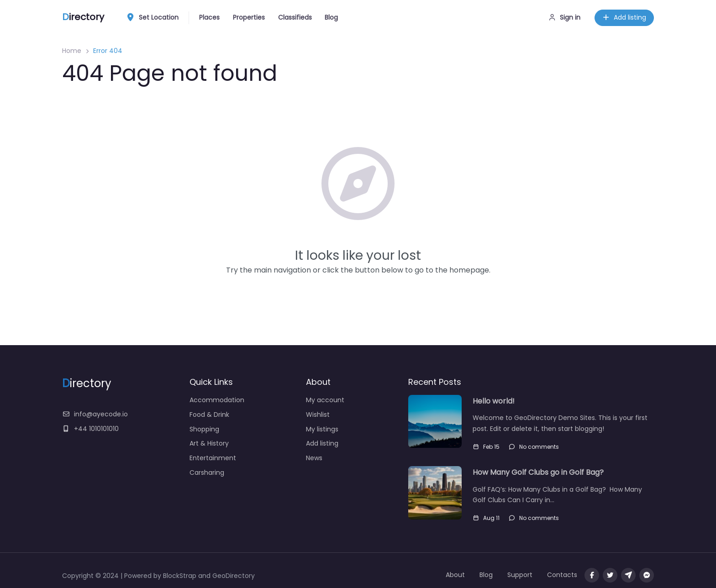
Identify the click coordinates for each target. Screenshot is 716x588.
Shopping (204, 429)
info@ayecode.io (95, 414)
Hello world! (494, 401)
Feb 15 (486, 447)
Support (520, 575)
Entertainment (213, 458)
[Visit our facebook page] (592, 575)
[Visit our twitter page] (610, 575)
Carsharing (207, 472)
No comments (534, 447)
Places (209, 17)
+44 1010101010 (90, 429)
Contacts (562, 575)
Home (72, 51)
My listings (322, 429)
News (314, 458)
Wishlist (318, 415)
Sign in (565, 17)
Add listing (624, 17)
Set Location (155, 18)
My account (325, 400)
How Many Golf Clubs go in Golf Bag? (538, 472)
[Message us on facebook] (647, 575)
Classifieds (295, 17)
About (455, 575)
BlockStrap (181, 576)
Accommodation (217, 400)
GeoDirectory (234, 576)
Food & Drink (209, 415)
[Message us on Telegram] (628, 575)
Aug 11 (486, 518)
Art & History (209, 443)
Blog (331, 17)
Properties (249, 17)
